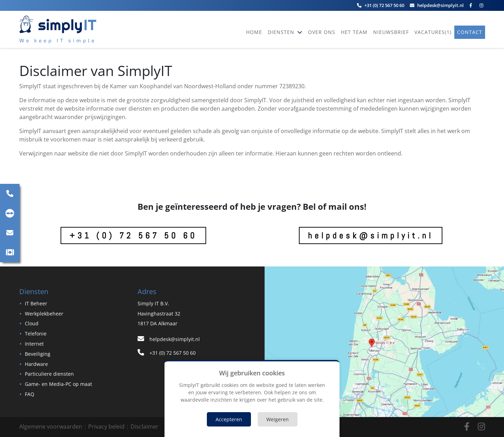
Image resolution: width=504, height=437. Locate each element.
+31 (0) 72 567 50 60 (133, 235)
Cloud (32, 323)
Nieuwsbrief (391, 32)
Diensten (282, 32)
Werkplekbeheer (44, 314)
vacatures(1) (433, 32)
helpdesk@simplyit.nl (371, 235)
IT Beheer (36, 303)
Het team (354, 32)
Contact (470, 32)
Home (254, 32)
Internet (34, 344)
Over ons (322, 32)
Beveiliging (38, 354)
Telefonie (36, 334)
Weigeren (278, 419)
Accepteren (229, 419)
